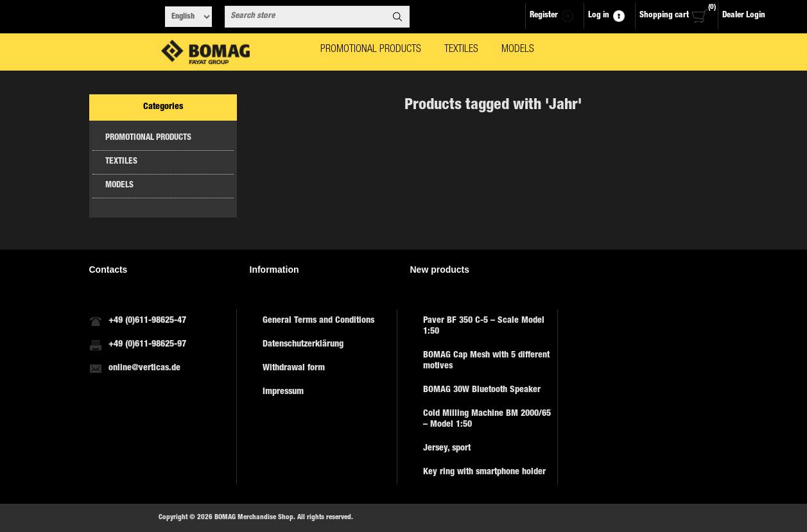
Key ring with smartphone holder (484, 472)
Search (397, 17)
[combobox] (306, 17)
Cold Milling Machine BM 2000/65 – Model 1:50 (487, 419)
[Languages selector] (188, 17)
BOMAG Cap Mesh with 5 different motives (486, 361)
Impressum (283, 392)
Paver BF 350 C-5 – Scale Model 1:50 (484, 326)
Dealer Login (744, 16)
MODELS (119, 186)
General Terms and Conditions (318, 321)
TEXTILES (121, 162)
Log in (599, 16)
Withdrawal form (294, 368)
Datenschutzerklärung (303, 345)
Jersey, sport (447, 449)
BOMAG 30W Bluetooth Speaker (482, 390)
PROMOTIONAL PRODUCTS (148, 138)
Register (544, 16)
